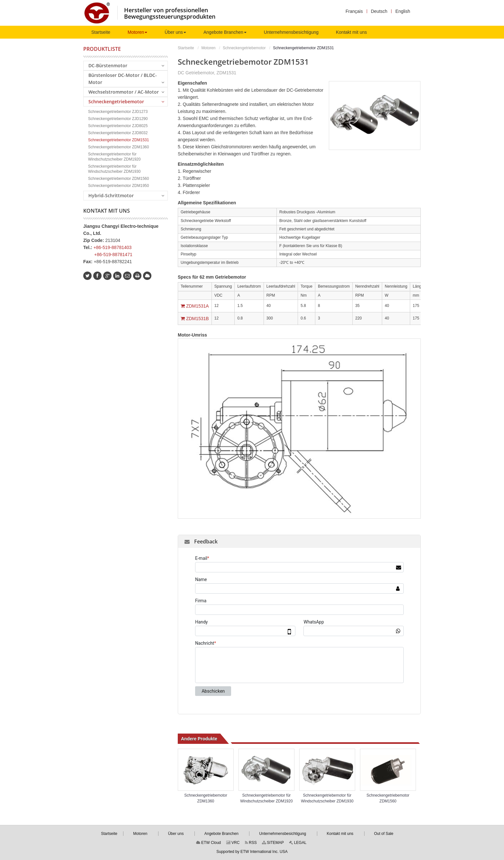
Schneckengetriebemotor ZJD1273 (118, 112)
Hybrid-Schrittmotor (126, 195)
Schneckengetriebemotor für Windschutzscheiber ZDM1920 (266, 798)
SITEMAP (273, 843)
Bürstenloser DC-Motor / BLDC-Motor (126, 79)
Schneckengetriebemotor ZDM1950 (118, 186)
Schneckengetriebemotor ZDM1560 (388, 798)
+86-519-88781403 (113, 247)
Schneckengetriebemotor (244, 48)
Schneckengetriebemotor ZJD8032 (118, 133)
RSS (251, 843)
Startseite (186, 48)
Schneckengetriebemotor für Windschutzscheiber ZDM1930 (327, 798)
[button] (137, 32)
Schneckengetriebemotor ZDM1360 (206, 798)
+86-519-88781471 (113, 254)
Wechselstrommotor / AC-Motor (126, 92)
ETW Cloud (209, 843)
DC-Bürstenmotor (126, 65)
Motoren (208, 48)
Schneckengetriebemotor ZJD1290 (118, 119)
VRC (233, 843)
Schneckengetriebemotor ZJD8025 (118, 126)
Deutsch (379, 11)
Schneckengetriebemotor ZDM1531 (118, 140)
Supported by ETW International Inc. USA (252, 852)
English (403, 11)
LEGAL (298, 843)
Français (354, 11)
